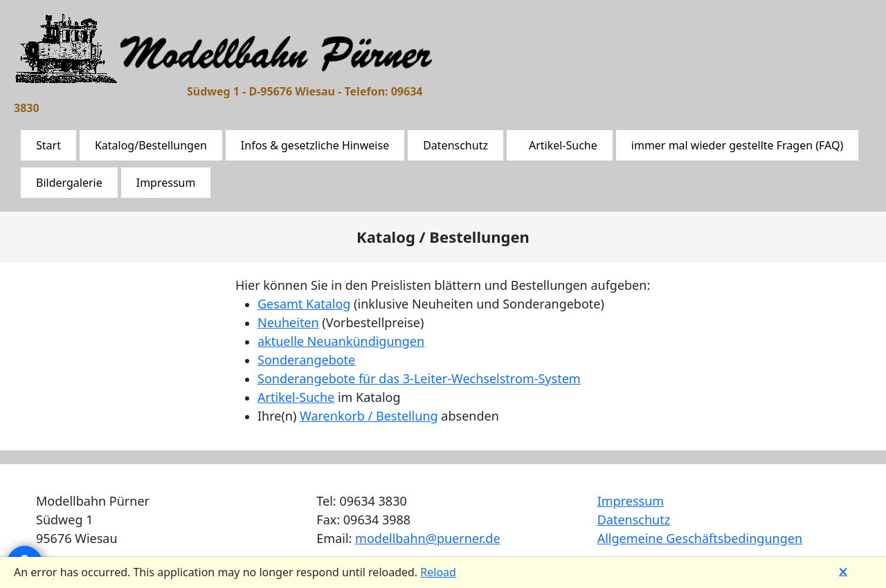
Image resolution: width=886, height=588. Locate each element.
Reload (438, 572)
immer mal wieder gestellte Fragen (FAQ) (737, 145)
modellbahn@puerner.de (427, 538)
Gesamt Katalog (304, 304)
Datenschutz (455, 145)
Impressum (166, 183)
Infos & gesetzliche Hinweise (315, 145)
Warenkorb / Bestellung (369, 416)
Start (48, 145)
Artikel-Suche (563, 145)
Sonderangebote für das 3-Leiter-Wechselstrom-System (419, 378)
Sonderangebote (306, 360)
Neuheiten (288, 322)
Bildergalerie (69, 183)
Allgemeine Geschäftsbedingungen (700, 538)
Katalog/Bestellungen (151, 145)
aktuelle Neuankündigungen (341, 341)
